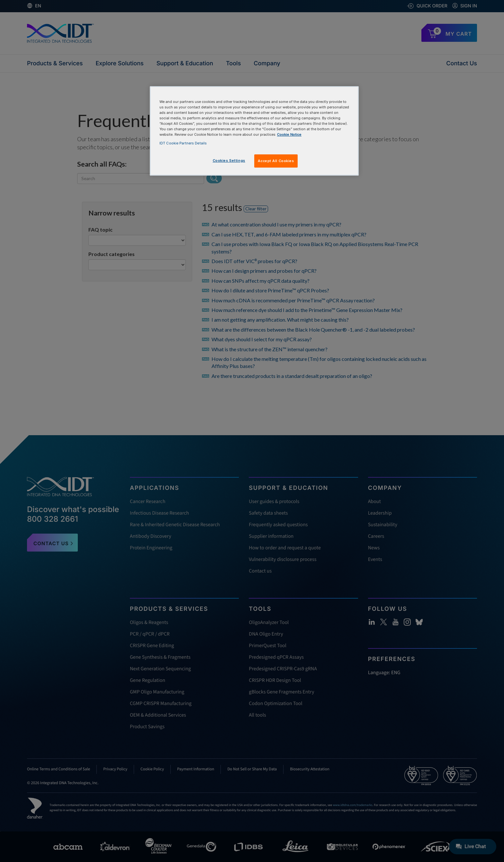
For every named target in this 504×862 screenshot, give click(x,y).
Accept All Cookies (276, 161)
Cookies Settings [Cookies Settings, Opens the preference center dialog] (229, 160)
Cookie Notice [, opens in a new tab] (289, 134)
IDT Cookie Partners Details (183, 143)
